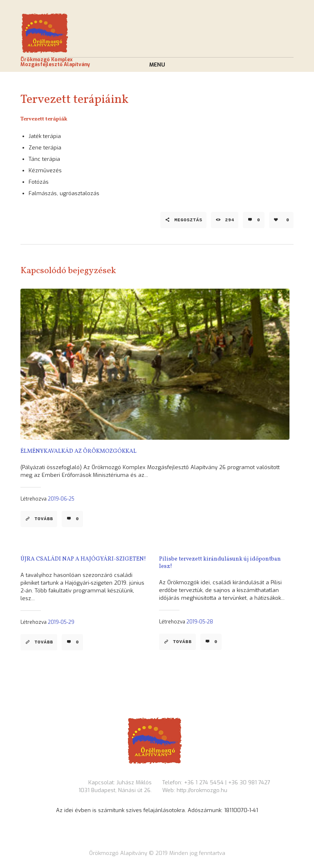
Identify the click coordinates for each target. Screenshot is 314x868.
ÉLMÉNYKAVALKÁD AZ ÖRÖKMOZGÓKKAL (78, 451)
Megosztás (188, 220)
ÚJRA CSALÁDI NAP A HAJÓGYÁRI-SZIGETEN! (83, 559)
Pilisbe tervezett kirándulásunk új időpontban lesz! (220, 563)
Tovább (44, 519)
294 (230, 220)
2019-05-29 (61, 622)
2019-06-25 (61, 499)
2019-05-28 (200, 622)
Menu (157, 65)
